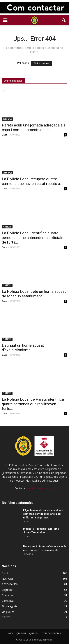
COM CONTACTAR (51, 633)
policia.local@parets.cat (41, 488)
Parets (6, 573)
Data (5, 135)
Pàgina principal (41, 63)
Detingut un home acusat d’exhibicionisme (23, 348)
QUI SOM (21, 633)
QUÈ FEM (34, 633)
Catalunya (8, 119)
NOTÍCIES (7, 227)
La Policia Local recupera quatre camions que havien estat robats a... (32, 181)
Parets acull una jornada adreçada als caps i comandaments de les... (34, 127)
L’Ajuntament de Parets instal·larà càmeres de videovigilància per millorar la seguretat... (43, 514)
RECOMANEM (10, 584)
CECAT (6, 617)
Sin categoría (10, 606)
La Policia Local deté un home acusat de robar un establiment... (34, 294)
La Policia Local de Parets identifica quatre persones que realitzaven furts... (33, 404)
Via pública (8, 612)
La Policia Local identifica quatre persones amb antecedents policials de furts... (33, 238)
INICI (10, 633)
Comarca (7, 595)
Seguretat (8, 590)
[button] (64, 20)
